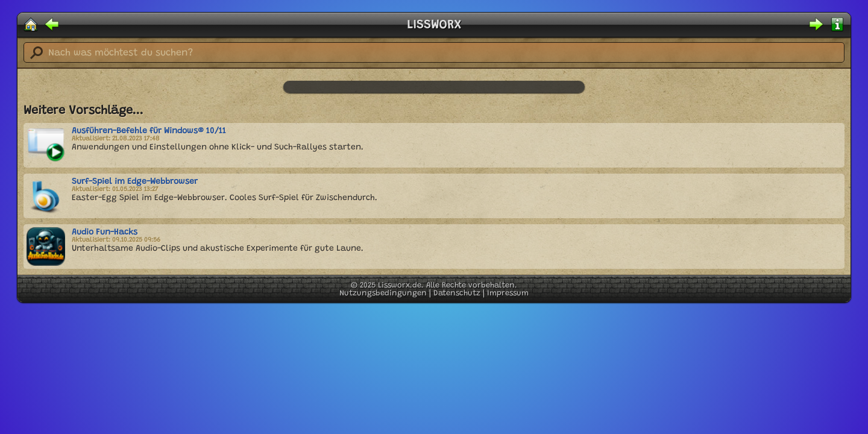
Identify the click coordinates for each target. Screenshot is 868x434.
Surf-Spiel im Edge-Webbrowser (135, 182)
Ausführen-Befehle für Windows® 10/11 (149, 131)
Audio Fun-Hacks (105, 233)
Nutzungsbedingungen (383, 293)
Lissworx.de (400, 285)
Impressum (508, 293)
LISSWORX (434, 25)
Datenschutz (457, 293)
